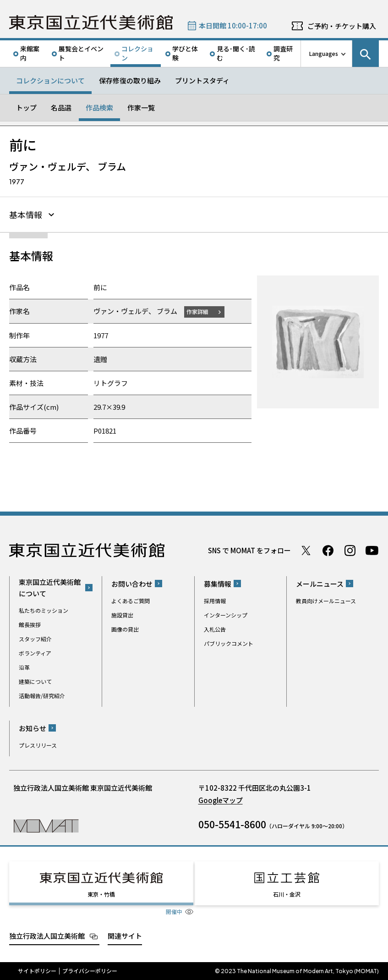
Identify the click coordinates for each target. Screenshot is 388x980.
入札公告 (215, 629)
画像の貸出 (125, 629)
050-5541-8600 (232, 824)
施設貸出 (122, 615)
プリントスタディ (202, 80)
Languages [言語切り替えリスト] (324, 53)
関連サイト (125, 935)
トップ (26, 107)
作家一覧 (141, 107)
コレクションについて (50, 80)
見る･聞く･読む (236, 53)
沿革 (24, 667)
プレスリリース (38, 745)
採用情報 (215, 601)
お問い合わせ (132, 584)
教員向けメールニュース (326, 601)
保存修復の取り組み (130, 80)
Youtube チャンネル (372, 551)
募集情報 (218, 584)
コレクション (137, 53)
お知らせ (33, 728)
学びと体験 (185, 53)
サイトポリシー (37, 971)
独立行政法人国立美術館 (47, 935)
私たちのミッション (44, 610)
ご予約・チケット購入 (342, 26)
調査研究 (283, 53)
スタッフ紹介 (35, 639)
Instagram (350, 551)
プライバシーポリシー (90, 971)
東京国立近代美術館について (50, 588)
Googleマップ (221, 800)
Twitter (306, 551)
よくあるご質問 (131, 601)
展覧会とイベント (81, 53)
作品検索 (99, 107)
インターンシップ (226, 615)
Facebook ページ (328, 551)
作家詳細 (197, 311)
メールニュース (320, 584)
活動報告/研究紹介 (42, 696)
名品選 (61, 107)
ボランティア (35, 653)
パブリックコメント (229, 643)
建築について (35, 681)
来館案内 (30, 53)
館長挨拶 (30, 625)
